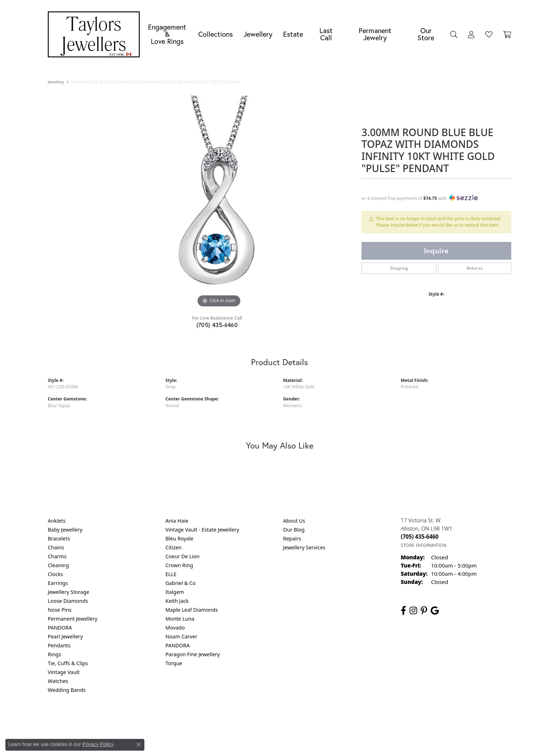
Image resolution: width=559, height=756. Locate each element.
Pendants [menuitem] (59, 645)
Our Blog (294, 530)
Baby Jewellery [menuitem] (65, 530)
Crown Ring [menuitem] (179, 565)
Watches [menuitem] (58, 681)
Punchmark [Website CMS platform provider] (293, 742)
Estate (293, 34)
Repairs (292, 538)
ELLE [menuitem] (171, 574)
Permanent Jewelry (375, 34)
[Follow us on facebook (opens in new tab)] (403, 611)
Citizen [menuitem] (174, 547)
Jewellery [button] (258, 34)
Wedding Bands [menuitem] (67, 690)
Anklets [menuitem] (57, 521)
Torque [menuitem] (174, 663)
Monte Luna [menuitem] (180, 619)
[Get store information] (424, 545)
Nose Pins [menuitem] (60, 610)
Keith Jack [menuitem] (177, 601)
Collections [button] (216, 34)
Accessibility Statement (339, 719)
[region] (219, 202)
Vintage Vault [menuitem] (64, 672)
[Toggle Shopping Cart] (507, 34)
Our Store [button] (426, 34)
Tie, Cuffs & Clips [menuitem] (68, 663)
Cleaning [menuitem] (58, 565)
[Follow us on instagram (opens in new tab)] (413, 611)
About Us (294, 521)
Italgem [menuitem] (175, 592)
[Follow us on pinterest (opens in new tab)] (424, 611)
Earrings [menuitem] (58, 583)
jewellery (56, 82)
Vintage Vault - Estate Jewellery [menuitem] (202, 530)
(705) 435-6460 (217, 325)
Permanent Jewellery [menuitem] (73, 619)
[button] (454, 34)
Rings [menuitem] (54, 654)
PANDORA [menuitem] (60, 628)
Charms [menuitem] (57, 556)
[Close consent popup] (139, 745)
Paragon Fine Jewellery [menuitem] (193, 654)
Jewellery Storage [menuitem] (68, 592)
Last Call (326, 34)
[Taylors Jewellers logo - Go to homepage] (96, 34)
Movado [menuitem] (175, 628)
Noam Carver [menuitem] (181, 636)
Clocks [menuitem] (55, 574)
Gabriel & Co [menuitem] (181, 583)
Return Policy (209, 719)
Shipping (399, 268)
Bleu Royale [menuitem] (179, 538)
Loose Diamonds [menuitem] (68, 601)
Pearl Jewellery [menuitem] (65, 636)
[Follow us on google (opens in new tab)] (435, 611)
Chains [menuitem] (56, 547)
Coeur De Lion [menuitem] (183, 556)
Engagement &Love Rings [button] (167, 34)
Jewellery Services (304, 547)
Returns (475, 268)
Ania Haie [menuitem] (177, 521)
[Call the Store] (420, 537)
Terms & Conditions (287, 719)
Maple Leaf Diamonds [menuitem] (192, 610)
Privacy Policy (245, 719)
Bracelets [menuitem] (59, 538)
